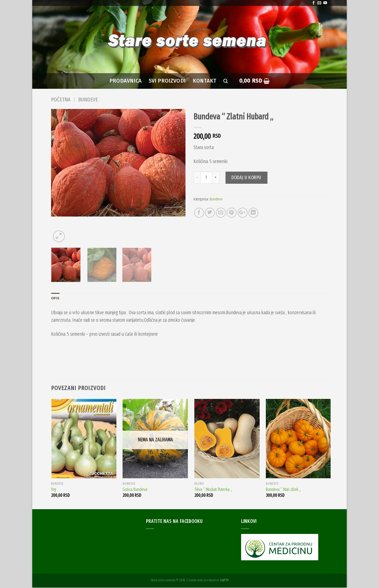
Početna (61, 100)
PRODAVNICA (126, 81)
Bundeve (88, 100)
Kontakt (205, 81)
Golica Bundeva (135, 490)
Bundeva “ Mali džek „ (283, 490)
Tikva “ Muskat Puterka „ (213, 490)
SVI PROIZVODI (167, 81)
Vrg (53, 490)
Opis (55, 298)
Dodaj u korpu (246, 178)
